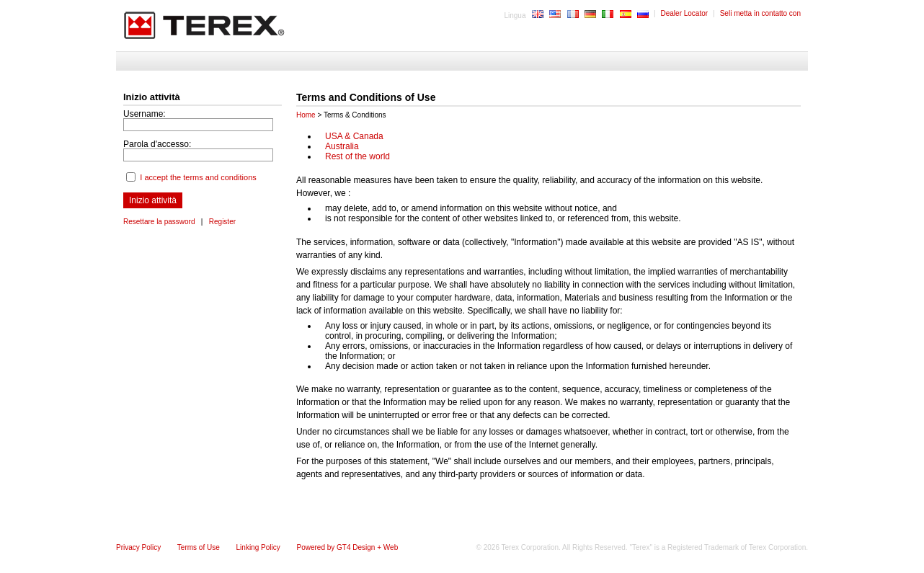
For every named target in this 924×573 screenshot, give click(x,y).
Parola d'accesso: (157, 144)
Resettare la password (159, 222)
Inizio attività (153, 200)
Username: (145, 114)
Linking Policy (258, 547)
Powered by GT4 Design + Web (347, 547)
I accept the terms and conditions (198, 177)
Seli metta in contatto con (760, 13)
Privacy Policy (138, 547)
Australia (342, 146)
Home (306, 115)
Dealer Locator (685, 13)
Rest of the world (357, 156)
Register (222, 222)
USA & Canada (354, 136)
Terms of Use (199, 547)
